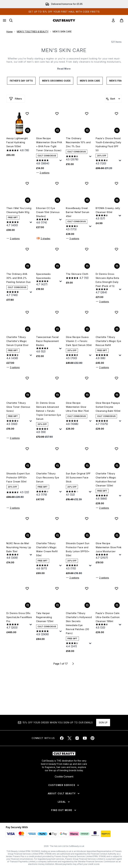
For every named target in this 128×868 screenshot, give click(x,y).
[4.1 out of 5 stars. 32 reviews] (77, 493)
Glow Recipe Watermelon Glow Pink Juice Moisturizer (109, 547)
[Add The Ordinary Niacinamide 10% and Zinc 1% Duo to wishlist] (87, 113)
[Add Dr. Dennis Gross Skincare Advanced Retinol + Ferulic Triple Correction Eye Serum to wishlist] (57, 378)
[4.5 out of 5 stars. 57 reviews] (107, 217)
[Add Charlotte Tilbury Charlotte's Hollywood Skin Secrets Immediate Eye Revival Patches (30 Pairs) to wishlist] (87, 588)
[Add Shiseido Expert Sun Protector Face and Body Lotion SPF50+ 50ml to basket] (87, 535)
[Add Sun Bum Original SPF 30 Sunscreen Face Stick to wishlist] (87, 449)
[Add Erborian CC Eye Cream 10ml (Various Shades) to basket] (57, 200)
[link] (113, 20)
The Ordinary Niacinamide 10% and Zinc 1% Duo (78, 142)
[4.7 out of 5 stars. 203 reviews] (18, 626)
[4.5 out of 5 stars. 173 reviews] (77, 228)
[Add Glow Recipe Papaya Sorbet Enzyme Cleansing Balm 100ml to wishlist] (116, 378)
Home (10, 32)
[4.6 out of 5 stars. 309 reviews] (18, 556)
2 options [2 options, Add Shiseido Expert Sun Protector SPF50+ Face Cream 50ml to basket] (13, 508)
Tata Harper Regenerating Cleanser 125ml (45, 617)
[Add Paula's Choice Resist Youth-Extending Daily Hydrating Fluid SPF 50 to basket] (117, 130)
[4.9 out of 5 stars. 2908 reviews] (47, 633)
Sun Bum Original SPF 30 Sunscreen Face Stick (78, 478)
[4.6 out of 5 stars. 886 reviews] (107, 497)
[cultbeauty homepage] (64, 20)
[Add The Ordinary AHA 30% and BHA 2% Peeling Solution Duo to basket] (28, 266)
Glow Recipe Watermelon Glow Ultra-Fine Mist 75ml (77, 407)
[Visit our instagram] (77, 738)
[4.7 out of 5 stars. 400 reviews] (18, 224)
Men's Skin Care (90, 81)
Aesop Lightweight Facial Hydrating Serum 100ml (17, 142)
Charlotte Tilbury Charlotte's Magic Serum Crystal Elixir (18, 341)
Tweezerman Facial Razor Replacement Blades (48, 341)
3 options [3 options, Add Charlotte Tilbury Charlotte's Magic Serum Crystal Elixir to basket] (13, 367)
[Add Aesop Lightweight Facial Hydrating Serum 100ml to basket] (28, 130)
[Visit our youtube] (85, 738)
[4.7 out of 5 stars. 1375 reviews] (107, 423)
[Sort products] (113, 99)
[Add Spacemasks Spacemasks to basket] (57, 266)
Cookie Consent (64, 776)
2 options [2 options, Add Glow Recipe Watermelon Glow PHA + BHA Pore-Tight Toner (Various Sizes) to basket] (43, 173)
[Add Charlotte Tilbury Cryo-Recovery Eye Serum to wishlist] (57, 449)
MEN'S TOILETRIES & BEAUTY (33, 32)
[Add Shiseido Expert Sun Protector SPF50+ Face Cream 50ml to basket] (28, 466)
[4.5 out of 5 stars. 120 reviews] (107, 162)
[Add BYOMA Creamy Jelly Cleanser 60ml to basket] (117, 200)
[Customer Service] (64, 785)
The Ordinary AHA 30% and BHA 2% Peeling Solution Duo (19, 278)
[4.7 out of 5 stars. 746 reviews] (18, 294)
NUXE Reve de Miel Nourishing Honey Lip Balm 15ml (19, 547)
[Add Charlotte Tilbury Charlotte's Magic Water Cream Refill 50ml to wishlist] (57, 519)
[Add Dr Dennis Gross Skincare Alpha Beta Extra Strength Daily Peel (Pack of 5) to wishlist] (116, 249)
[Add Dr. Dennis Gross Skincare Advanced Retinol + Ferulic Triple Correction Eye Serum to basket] (57, 395)
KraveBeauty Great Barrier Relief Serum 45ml (78, 212)
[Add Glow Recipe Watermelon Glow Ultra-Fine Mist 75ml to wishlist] (87, 378)
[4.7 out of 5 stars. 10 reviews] (77, 278)
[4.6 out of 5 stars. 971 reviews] (47, 567)
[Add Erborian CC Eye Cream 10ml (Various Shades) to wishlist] (57, 183)
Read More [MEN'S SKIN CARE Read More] (64, 69)
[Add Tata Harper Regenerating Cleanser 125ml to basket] (57, 605)
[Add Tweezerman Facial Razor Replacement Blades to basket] (57, 329)
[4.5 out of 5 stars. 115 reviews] (77, 567)
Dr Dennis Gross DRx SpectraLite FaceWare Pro (19, 617)
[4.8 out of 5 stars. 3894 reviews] (47, 162)
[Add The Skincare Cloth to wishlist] (87, 249)
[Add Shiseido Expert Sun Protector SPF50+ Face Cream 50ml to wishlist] (27, 449)
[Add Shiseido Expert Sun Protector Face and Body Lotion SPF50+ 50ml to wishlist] (87, 519)
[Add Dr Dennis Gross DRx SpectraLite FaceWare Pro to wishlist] (27, 588)
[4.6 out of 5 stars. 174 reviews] (47, 221)
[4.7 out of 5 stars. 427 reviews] (47, 283)
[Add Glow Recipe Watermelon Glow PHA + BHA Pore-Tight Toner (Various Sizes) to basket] (57, 130)
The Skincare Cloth (77, 274)
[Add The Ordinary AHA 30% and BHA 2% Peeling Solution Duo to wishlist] (27, 249)
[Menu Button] (4, 20)
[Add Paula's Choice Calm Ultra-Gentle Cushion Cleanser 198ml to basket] (117, 605)
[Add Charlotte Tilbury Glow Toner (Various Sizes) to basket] (28, 395)
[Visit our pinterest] (92, 738)
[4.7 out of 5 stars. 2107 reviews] (107, 556)
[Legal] (64, 802)
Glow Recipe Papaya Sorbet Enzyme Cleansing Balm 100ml (108, 407)
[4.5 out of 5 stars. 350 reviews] (18, 423)
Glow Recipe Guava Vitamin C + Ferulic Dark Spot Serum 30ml (79, 341)
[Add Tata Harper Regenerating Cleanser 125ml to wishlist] (57, 588)
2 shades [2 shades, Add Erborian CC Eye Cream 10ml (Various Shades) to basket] (45, 238)
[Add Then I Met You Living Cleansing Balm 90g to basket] (28, 200)
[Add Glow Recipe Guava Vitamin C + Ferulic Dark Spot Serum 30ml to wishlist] (87, 312)
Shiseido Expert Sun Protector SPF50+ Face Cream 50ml (18, 478)
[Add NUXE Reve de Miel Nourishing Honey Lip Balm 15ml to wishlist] (27, 519)
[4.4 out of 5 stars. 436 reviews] (18, 357)
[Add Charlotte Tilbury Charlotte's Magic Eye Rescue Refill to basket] (117, 329)
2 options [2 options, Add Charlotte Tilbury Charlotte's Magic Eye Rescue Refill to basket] (102, 367)
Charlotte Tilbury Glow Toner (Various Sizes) (18, 407)
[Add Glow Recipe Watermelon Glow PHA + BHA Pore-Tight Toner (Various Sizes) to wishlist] (57, 113)
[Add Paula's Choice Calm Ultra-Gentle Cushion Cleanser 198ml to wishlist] (116, 588)
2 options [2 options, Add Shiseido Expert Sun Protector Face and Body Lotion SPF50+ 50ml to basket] (73, 578)
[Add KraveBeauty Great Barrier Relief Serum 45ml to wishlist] (87, 183)
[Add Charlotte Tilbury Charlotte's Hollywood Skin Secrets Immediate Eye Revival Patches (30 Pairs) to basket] (87, 605)
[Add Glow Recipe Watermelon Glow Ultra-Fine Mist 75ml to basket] (87, 395)
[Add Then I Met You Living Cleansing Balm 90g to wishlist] (27, 183)
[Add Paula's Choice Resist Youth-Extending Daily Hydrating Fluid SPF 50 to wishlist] (116, 113)
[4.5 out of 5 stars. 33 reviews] (107, 626)
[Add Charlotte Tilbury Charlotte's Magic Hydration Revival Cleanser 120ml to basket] (117, 466)
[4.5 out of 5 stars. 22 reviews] (18, 492)
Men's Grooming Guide (56, 81)
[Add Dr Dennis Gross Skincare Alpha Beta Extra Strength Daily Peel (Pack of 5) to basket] (117, 266)
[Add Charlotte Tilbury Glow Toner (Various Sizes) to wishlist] (27, 378)
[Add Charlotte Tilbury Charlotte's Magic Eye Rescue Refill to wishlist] (116, 312)
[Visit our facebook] (62, 738)
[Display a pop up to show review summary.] (61, 161)
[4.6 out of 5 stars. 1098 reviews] (77, 423)
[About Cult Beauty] (64, 794)
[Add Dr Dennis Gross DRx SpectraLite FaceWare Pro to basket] (28, 605)
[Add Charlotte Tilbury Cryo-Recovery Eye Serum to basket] (57, 466)
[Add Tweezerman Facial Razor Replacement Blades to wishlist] (57, 312)
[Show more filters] (16, 99)
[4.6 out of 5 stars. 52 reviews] (47, 350)
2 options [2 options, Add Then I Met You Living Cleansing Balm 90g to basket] (13, 238)
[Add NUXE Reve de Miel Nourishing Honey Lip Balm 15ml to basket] (28, 535)
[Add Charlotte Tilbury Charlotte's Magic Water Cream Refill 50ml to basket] (57, 535)
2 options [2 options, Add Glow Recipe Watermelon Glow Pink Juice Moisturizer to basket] (102, 578)
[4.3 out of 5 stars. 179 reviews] (47, 493)
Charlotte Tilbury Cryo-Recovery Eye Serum (48, 478)
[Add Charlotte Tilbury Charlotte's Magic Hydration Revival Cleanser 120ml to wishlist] (116, 449)
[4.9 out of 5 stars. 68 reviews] (107, 357)
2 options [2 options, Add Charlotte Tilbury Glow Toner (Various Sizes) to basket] (13, 438)
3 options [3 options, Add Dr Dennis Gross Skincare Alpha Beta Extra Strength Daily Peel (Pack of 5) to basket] (102, 301)
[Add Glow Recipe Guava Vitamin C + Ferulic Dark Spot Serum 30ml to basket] (87, 329)
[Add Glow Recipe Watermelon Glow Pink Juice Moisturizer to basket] (117, 535)
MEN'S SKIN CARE (64, 50)
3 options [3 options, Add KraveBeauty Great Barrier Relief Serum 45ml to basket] (73, 238)
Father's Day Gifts (21, 81)
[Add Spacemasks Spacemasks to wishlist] (57, 249)
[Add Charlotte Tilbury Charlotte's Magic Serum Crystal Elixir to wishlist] (27, 312)
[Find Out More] (64, 810)
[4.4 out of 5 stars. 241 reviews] (77, 645)
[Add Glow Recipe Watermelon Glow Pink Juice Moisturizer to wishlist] (116, 519)
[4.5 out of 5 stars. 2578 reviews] (77, 158)
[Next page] (73, 664)
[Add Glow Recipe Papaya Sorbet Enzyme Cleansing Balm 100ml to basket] (117, 395)
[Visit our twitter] (69, 738)
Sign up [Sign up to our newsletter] (103, 722)
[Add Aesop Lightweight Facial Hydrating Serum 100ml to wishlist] (27, 113)
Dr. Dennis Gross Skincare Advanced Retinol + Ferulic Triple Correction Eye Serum (49, 411)
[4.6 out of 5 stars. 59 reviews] (47, 431)
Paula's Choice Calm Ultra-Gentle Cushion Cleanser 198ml (108, 617)
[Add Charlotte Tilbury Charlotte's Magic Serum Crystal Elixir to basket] (28, 329)
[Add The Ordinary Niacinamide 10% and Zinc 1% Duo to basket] (87, 130)
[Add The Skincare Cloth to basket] (87, 266)
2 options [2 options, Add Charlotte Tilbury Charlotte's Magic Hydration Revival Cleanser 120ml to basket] (102, 508)
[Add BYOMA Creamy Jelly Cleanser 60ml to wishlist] (116, 183)
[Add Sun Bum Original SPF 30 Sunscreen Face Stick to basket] (87, 466)
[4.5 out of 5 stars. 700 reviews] (77, 357)
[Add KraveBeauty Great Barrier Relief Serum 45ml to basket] (87, 200)
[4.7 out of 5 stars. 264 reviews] (107, 291)
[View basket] (122, 20)
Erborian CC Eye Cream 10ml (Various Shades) (48, 212)
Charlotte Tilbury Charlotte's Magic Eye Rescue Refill (108, 341)
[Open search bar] (11, 20)
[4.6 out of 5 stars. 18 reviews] (18, 150)
